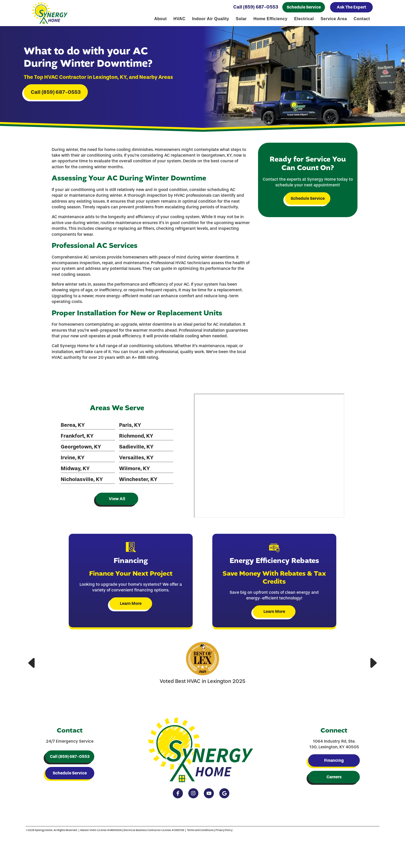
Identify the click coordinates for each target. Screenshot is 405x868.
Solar (241, 19)
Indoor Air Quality (211, 19)
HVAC (180, 19)
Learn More (131, 606)
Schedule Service (304, 7)
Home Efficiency (270, 19)
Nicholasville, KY (81, 482)
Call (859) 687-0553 (256, 7)
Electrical (304, 19)
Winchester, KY (138, 482)
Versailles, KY (136, 460)
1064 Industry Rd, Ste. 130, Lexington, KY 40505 (334, 748)
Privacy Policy (213, 836)
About (161, 19)
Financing (334, 764)
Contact (362, 19)
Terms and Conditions (190, 836)
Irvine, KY (72, 460)
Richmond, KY (136, 438)
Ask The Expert (351, 7)
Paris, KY (130, 428)
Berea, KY (72, 428)
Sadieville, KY (136, 449)
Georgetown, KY (81, 449)
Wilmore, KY (134, 471)
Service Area (334, 19)
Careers (334, 781)
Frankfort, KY (77, 438)
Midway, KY (75, 471)
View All (116, 501)
